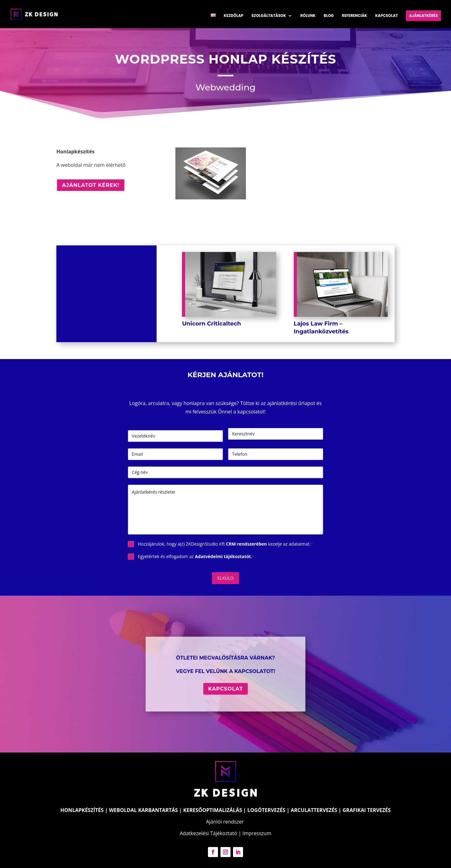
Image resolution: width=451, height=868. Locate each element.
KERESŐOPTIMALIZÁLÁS (213, 810)
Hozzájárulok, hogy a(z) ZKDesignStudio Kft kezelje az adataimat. (225, 544)
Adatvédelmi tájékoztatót (223, 556)
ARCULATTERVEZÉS (314, 810)
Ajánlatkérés (423, 15)
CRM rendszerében (247, 544)
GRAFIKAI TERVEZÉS (367, 810)
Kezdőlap (234, 16)
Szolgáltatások (269, 16)
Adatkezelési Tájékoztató (208, 833)
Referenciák (355, 16)
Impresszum (257, 833)
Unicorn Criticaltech (211, 324)
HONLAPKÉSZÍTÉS (82, 810)
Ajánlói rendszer (225, 822)
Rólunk (308, 16)
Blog (329, 16)
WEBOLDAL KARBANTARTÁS (143, 810)
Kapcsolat (386, 16)
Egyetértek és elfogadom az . (196, 556)
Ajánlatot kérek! (91, 185)
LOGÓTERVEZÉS (266, 810)
